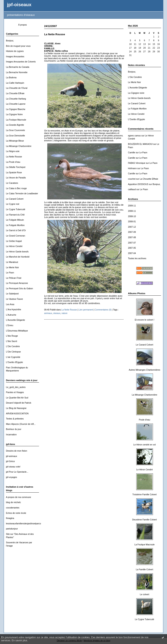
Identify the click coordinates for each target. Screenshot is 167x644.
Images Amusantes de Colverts (21, 62)
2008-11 (132, 211)
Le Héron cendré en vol (144, 445)
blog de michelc (13, 502)
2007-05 (132, 248)
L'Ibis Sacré (12, 341)
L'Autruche (11, 315)
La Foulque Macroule (16, 120)
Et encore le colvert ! (145, 320)
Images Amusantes (15, 57)
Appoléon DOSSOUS (138, 184)
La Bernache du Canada (18, 67)
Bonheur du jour (14, 429)
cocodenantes (13, 508)
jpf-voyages (11, 477)
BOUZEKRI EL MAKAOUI (140, 144)
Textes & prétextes (15, 419)
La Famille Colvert (144, 570)
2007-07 (132, 243)
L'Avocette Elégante (15, 320)
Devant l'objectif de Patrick (19, 403)
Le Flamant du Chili (15, 215)
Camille (132, 153)
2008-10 (132, 216)
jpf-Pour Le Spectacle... (17, 472)
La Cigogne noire (136, 93)
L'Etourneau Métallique (17, 331)
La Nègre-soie (13, 151)
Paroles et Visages (15, 392)
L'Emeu (10, 325)
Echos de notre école (16, 513)
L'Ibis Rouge (12, 336)
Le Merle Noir (12, 268)
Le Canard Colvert (15, 199)
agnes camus (134, 136)
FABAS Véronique (137, 163)
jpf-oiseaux (19, 5)
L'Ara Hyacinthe (14, 310)
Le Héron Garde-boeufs (17, 252)
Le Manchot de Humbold (18, 257)
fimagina (10, 518)
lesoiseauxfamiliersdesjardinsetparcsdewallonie (28, 524)
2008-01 (132, 222)
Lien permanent (86, 310)
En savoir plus (20, 640)
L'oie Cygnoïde (13, 357)
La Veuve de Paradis (16, 178)
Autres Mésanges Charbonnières (144, 370)
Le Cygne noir (13, 204)
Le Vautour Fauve (14, 299)
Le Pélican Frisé (14, 278)
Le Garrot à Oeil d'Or (16, 230)
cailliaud (132, 189)
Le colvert (144, 594)
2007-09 (132, 232)
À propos (23, 25)
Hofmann (132, 168)
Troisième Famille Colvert (144, 495)
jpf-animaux (12, 456)
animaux (48, 313)
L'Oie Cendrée (13, 346)
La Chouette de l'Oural (17, 88)
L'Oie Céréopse (13, 352)
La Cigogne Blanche (16, 109)
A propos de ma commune (18, 497)
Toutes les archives (137, 258)
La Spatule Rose (14, 173)
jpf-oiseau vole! (13, 467)
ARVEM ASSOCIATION (17, 414)
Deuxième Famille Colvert (145, 520)
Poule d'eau (145, 420)
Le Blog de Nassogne (16, 408)
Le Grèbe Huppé (14, 241)
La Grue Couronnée (15, 130)
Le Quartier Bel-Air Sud (17, 398)
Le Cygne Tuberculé (16, 209)
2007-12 (132, 227)
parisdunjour (12, 529)
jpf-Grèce (10, 461)
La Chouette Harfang (16, 99)
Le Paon (10, 273)
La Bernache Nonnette (17, 72)
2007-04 (132, 253)
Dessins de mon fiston (17, 451)
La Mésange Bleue (15, 141)
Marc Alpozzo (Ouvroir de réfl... (21, 424)
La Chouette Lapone (16, 104)
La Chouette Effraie (15, 93)
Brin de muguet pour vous (18, 46)
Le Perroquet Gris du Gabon (20, 289)
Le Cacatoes (12, 183)
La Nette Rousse (14, 157)
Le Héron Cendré (14, 246)
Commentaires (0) (103, 310)
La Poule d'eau (13, 162)
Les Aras (10, 304)
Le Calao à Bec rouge (16, 188)
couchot (132, 179)
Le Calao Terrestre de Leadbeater (22, 194)
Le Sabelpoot (12, 294)
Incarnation (11, 435)
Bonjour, (10, 41)
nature (65, 313)
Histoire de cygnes (15, 51)
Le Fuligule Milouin (15, 220)
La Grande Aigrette (15, 125)
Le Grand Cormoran (15, 236)
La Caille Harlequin (15, 83)
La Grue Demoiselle (15, 136)
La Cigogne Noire (14, 114)
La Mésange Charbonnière (19, 146)
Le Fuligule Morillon (15, 225)
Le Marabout (12, 262)
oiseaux (57, 313)
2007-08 (132, 237)
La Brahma (11, 78)
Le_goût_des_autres (16, 387)
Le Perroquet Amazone (17, 283)
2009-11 (132, 206)
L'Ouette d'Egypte (14, 362)
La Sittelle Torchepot (16, 167)
